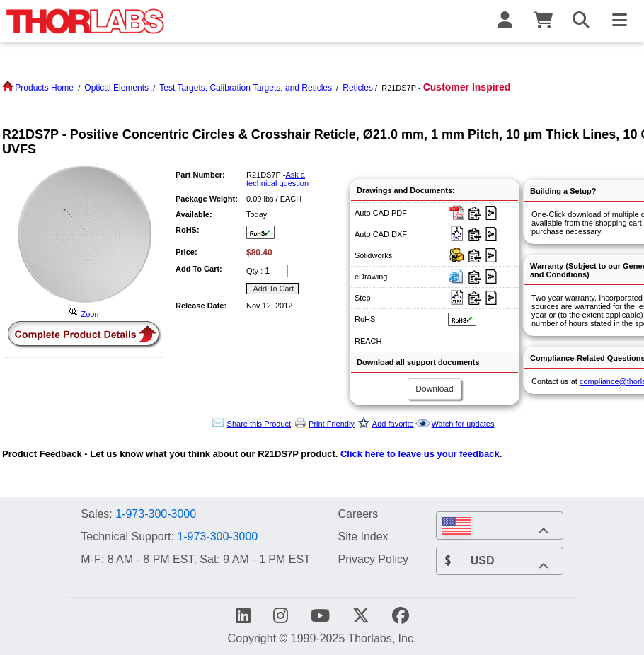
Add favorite (393, 424)
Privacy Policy (373, 559)
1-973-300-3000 (156, 514)
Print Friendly (332, 424)
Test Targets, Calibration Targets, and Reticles (246, 88)
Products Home (38, 88)
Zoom (84, 314)
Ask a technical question (277, 179)
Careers (358, 514)
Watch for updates (463, 424)
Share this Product (259, 424)
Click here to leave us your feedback (420, 454)
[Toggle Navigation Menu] (619, 21)
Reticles (358, 88)
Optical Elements (116, 88)
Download (434, 389)
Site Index (363, 536)
